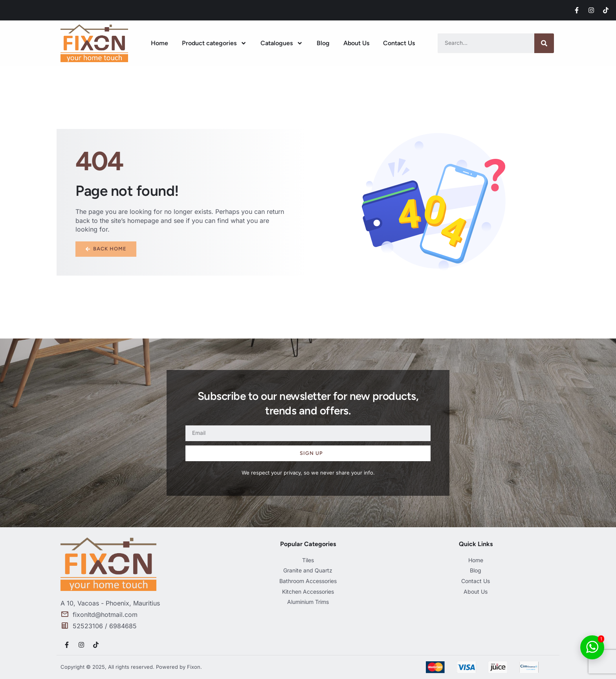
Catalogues (282, 43)
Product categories (214, 43)
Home (159, 43)
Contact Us (399, 43)
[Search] (544, 43)
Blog (323, 43)
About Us (356, 43)
